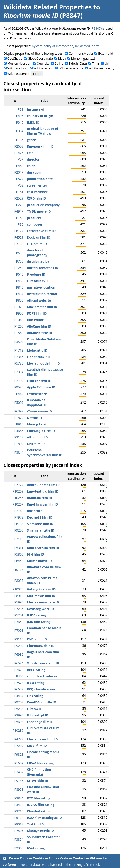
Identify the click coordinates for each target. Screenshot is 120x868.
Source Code (58, 858)
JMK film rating (39, 622)
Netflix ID (34, 418)
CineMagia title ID (41, 431)
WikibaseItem (43, 68)
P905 (20, 313)
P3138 (19, 244)
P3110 (19, 639)
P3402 (19, 772)
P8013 (19, 824)
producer (34, 218)
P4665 (19, 431)
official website (39, 300)
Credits (38, 858)
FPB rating (35, 696)
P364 (20, 131)
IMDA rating (36, 615)
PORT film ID (37, 313)
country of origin (40, 116)
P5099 (19, 403)
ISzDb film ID (37, 639)
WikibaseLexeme (71, 68)
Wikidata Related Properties (48, 7)
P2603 (19, 146)
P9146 (19, 781)
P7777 (19, 485)
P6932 (19, 654)
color (31, 166)
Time (96, 63)
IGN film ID (36, 554)
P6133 (19, 524)
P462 (20, 166)
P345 (20, 122)
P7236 (19, 609)
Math (62, 58)
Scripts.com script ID (43, 663)
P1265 (19, 326)
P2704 (19, 381)
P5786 (19, 363)
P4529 (19, 237)
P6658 (19, 689)
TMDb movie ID (39, 211)
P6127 (19, 231)
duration (34, 172)
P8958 (19, 789)
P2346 (19, 357)
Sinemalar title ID (41, 530)
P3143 (19, 437)
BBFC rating (36, 670)
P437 (20, 294)
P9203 (19, 702)
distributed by (38, 261)
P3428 (19, 805)
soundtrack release (42, 676)
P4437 (19, 696)
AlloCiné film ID (39, 326)
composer (35, 224)
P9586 (19, 387)
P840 (20, 287)
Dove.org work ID (40, 609)
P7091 (19, 630)
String (59, 63)
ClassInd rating (39, 811)
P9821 (19, 754)
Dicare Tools (19, 858)
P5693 (19, 722)
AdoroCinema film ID (43, 485)
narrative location (41, 287)
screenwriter (37, 185)
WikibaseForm (18, 68)
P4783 (19, 739)
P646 (20, 274)
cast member (37, 192)
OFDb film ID (37, 244)
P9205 (19, 530)
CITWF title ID (38, 781)
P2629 (19, 670)
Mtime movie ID (39, 561)
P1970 (19, 307)
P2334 (19, 372)
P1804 (19, 444)
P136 (20, 140)
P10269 (18, 491)
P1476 (19, 153)
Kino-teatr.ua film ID (43, 548)
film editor (35, 320)
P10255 (18, 498)
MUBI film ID (37, 746)
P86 (21, 224)
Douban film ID (39, 237)
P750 (20, 261)
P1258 (19, 268)
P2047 (19, 172)
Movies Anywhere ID (43, 602)
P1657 (19, 763)
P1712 (19, 350)
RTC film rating (39, 798)
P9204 (19, 646)
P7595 (19, 831)
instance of (36, 109)
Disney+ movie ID (40, 831)
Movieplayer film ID (42, 739)
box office (35, 511)
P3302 (19, 342)
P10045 (18, 589)
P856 (20, 300)
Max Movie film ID (41, 596)
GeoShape (15, 58)
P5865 (19, 554)
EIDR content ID (39, 381)
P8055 (19, 580)
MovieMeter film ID (42, 307)
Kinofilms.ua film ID (42, 504)
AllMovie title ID (40, 333)
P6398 (19, 411)
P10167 (18, 570)
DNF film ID (36, 444)
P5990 (19, 602)
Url (107, 63)
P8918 (19, 596)
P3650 (19, 622)
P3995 (19, 715)
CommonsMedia (81, 53)
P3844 (19, 452)
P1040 (19, 320)
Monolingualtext (83, 58)
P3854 (19, 839)
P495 (20, 116)
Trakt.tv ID (35, 824)
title (30, 153)
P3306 (19, 848)
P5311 (19, 548)
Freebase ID (36, 274)
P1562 (19, 333)
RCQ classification (41, 689)
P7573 (19, 683)
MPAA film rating (40, 763)
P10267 (18, 504)
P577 (20, 179)
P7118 (19, 539)
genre (31, 140)
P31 (21, 109)
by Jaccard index (87, 46)
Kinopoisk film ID (40, 146)
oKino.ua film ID (40, 498)
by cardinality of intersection (53, 46)
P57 (21, 159)
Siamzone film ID (40, 524)
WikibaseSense (18, 74)
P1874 (19, 418)
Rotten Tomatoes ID (43, 268)
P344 (20, 253)
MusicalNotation (19, 63)
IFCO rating (36, 683)
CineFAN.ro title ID (42, 702)
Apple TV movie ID (41, 387)
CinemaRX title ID (41, 646)
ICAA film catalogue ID (44, 818)
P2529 (19, 198)
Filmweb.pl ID (38, 715)
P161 (20, 192)
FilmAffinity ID (38, 281)
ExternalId (106, 53)
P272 (20, 205)
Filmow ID (35, 709)
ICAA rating (36, 848)
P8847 (96, 28)
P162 (20, 218)
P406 (20, 676)
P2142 (19, 511)
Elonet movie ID (39, 357)
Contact (79, 858)
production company (43, 205)
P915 (20, 424)
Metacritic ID (37, 350)
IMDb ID (33, 122)
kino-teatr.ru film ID (43, 491)
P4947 (19, 211)
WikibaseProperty (101, 68)
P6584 (19, 663)
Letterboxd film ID (41, 231)
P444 (20, 394)
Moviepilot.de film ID (43, 363)
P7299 (19, 746)
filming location (39, 424)
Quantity (43, 63)
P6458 (19, 561)
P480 (20, 281)
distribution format (42, 294)
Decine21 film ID (40, 517)
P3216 (19, 811)
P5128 (19, 818)
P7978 (19, 517)
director (33, 159)
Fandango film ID (40, 722)
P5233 (19, 709)
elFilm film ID (37, 437)
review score (37, 394)
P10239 (18, 730)
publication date (40, 179)
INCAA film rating (41, 805)
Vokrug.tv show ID (41, 589)
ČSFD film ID (37, 198)
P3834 (19, 798)
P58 (21, 185)
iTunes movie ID (39, 411)
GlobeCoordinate (40, 58)
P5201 (19, 615)
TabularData (78, 63)
